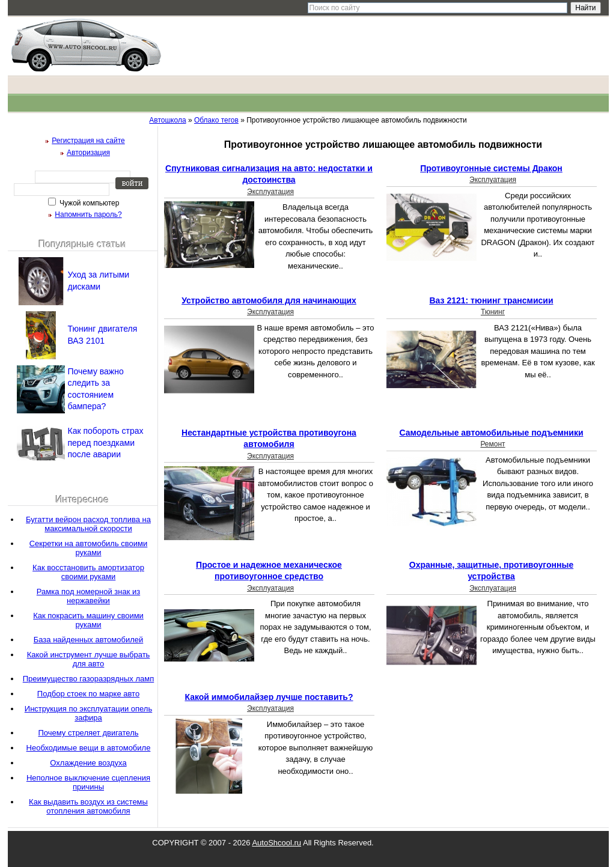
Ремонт (492, 444)
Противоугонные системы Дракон (491, 168)
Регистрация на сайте (88, 141)
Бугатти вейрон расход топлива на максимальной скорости (88, 524)
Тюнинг (493, 312)
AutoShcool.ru (276, 843)
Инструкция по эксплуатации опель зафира (88, 713)
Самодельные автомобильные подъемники (491, 433)
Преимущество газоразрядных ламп (88, 679)
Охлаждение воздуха (88, 763)
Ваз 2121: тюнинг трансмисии (491, 300)
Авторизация (88, 153)
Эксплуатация (270, 192)
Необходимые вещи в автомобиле (89, 748)
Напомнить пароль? (88, 214)
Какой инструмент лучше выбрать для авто (89, 659)
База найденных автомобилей (89, 640)
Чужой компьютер (89, 203)
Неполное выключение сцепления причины (88, 782)
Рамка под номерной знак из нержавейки (88, 596)
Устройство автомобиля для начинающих (269, 300)
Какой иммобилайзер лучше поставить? (269, 697)
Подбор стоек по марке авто (88, 694)
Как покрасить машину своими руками (88, 620)
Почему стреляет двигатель (88, 733)
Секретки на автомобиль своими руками (89, 548)
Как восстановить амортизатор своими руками (88, 572)
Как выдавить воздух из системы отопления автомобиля (88, 806)
